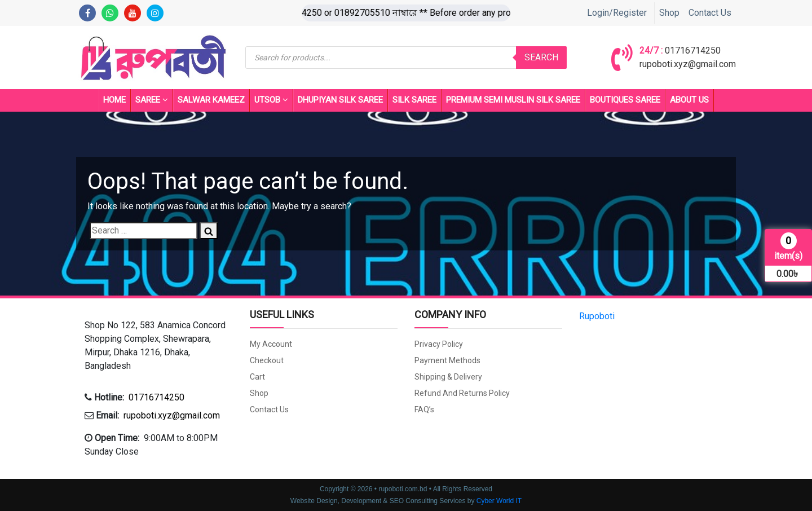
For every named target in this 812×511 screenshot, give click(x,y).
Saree (152, 100)
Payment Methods (447, 360)
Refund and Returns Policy (462, 393)
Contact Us (710, 13)
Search (541, 57)
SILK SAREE (414, 100)
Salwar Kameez (211, 100)
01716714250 (693, 50)
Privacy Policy (439, 344)
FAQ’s (424, 409)
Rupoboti (597, 316)
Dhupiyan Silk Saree (340, 100)
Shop (669, 13)
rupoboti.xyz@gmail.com (688, 64)
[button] (159, 346)
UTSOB (271, 100)
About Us (689, 100)
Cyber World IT (499, 501)
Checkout (267, 360)
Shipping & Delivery (448, 377)
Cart (257, 377)
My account (271, 344)
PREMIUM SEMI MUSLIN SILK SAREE (513, 100)
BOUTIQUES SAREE (625, 100)
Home (114, 100)
